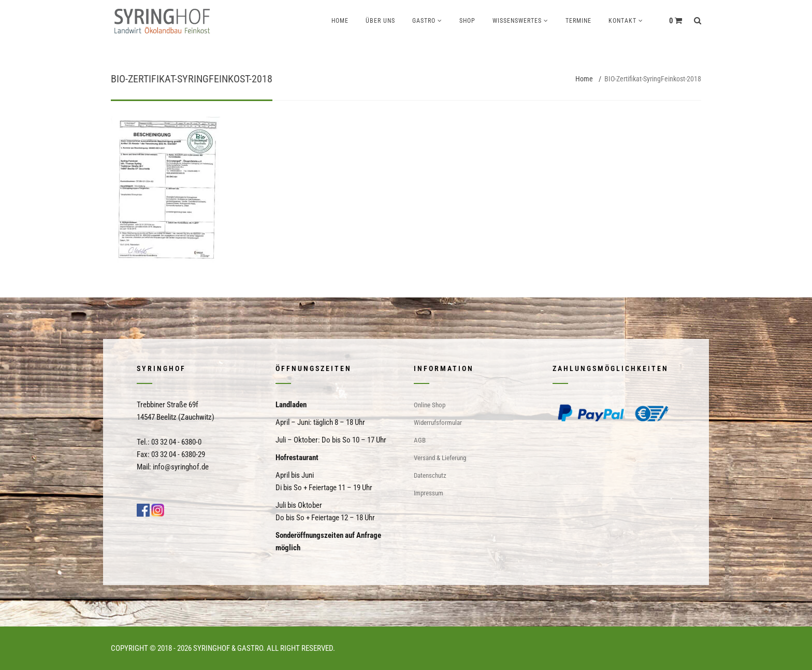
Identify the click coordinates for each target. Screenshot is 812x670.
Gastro (424, 21)
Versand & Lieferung (440, 458)
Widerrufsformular (438, 423)
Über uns (380, 21)
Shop (467, 21)
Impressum (429, 493)
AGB (420, 440)
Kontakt (622, 21)
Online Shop (430, 405)
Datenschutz (430, 475)
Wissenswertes (517, 21)
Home (340, 21)
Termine (578, 21)
